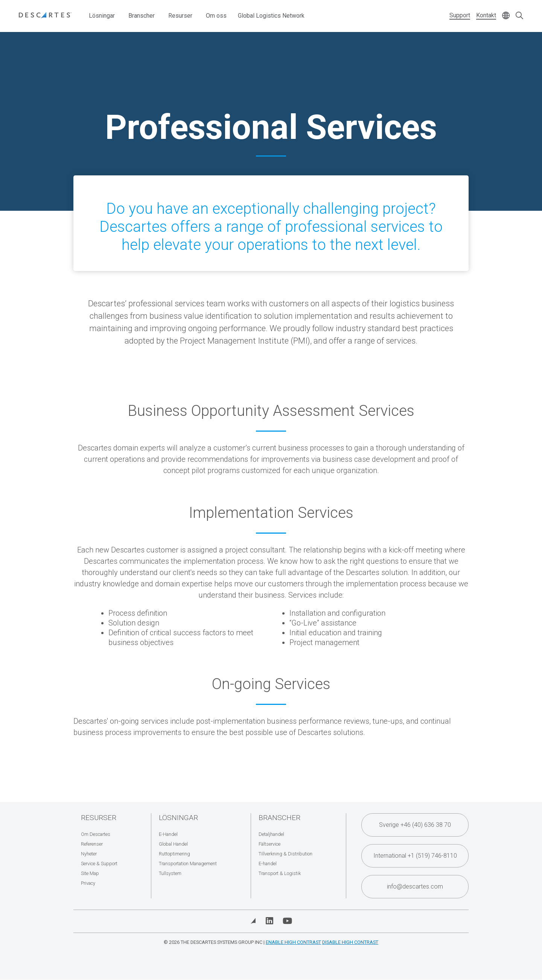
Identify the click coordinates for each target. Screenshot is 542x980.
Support (460, 15)
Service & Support (99, 864)
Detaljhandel (271, 834)
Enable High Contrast (293, 942)
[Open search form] (519, 16)
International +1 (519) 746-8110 (415, 856)
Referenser (92, 844)
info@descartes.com (415, 886)
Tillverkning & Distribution (285, 854)
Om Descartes (96, 834)
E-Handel (168, 834)
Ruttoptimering (174, 854)
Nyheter (89, 854)
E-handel (268, 864)
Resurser (180, 16)
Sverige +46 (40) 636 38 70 (415, 825)
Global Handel (173, 844)
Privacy (88, 883)
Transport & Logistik (280, 873)
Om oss (216, 16)
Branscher (142, 16)
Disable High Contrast (350, 942)
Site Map (90, 873)
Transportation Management (188, 864)
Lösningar (102, 16)
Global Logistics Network (271, 16)
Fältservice (269, 844)
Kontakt (486, 15)
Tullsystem (170, 873)
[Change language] (506, 16)
